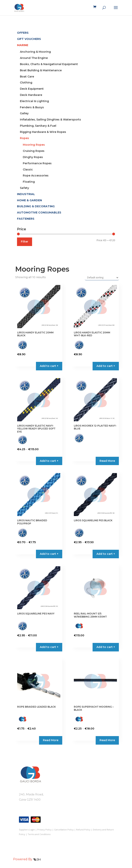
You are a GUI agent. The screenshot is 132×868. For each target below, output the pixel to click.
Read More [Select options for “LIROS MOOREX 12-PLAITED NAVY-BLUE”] (107, 461)
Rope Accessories (36, 175)
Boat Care (27, 77)
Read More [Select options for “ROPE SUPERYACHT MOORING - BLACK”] (107, 740)
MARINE (23, 45)
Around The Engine (34, 58)
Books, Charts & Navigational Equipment (49, 64)
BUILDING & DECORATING (36, 206)
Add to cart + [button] (49, 366)
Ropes (24, 138)
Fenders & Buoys (32, 107)
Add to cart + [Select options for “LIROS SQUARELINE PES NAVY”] (49, 647)
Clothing (26, 83)
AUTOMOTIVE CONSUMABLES (39, 212)
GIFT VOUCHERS (29, 39)
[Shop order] (102, 278)
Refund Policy (83, 830)
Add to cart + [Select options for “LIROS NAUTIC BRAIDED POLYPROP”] (49, 554)
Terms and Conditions (39, 834)
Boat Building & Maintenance (41, 70)
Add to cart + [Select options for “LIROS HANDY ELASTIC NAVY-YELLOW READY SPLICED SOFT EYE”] (49, 461)
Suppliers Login (27, 830)
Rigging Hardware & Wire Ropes (43, 132)
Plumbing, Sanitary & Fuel (38, 126)
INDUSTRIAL (26, 194)
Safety (24, 188)
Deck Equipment (32, 89)
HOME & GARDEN (29, 200)
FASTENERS (26, 219)
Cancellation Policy (64, 830)
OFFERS (23, 33)
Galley (24, 113)
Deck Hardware (31, 95)
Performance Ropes (37, 163)
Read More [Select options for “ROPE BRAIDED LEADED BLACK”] (51, 740)
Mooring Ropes (34, 145)
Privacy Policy (44, 830)
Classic (28, 169)
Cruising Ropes (34, 151)
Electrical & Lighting (34, 101)
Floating (29, 182)
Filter (25, 242)
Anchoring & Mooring (35, 52)
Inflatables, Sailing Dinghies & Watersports (50, 120)
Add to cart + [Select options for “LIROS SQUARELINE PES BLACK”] (106, 554)
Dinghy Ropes (33, 157)
